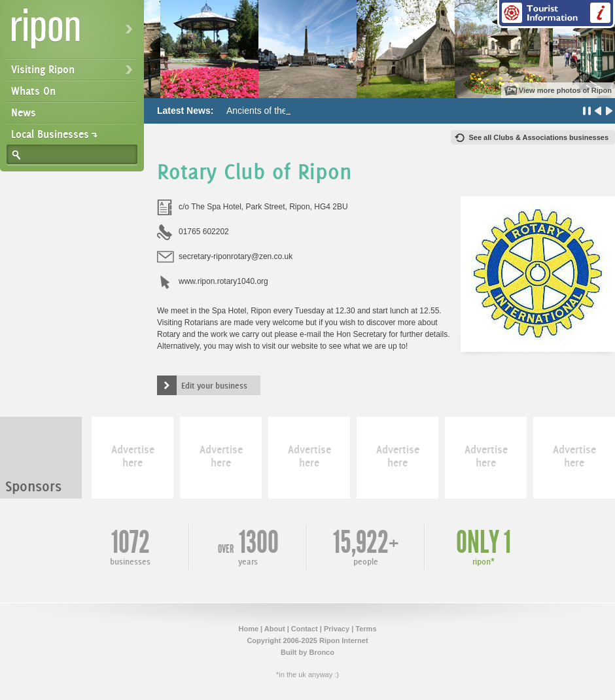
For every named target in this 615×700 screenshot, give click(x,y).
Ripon (75, 33)
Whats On (33, 91)
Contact (305, 629)
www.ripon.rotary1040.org (223, 281)
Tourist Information (556, 14)
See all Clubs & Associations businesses (538, 137)
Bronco (322, 652)
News (24, 113)
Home (248, 629)
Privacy (337, 629)
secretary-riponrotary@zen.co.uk (236, 256)
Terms (366, 629)
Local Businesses (50, 134)
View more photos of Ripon (565, 90)
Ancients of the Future (271, 111)
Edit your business (214, 385)
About (275, 629)
